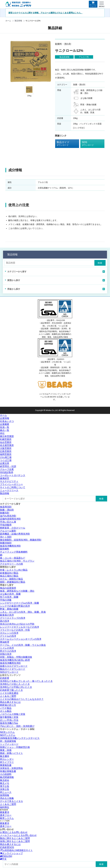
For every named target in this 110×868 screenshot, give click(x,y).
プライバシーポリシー (11, 484)
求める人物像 (7, 798)
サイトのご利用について (13, 487)
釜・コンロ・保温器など (13, 558)
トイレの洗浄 (7, 648)
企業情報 (5, 418)
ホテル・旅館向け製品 (11, 579)
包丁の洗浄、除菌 (9, 597)
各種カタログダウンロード (14, 666)
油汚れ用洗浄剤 (8, 516)
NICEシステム (7, 732)
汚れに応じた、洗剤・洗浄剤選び (17, 726)
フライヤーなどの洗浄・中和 (15, 630)
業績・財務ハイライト (11, 753)
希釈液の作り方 (8, 705)
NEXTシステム (8, 735)
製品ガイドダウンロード (13, 669)
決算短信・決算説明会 (11, 768)
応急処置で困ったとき (11, 690)
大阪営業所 (6, 448)
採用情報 (5, 795)
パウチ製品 (6, 708)
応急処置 (5, 678)
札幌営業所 (6, 439)
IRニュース (6, 792)
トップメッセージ (9, 744)
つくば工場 (6, 460)
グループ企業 (7, 469)
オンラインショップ (93, 4)
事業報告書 (6, 765)
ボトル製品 (6, 711)
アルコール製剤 (8, 531)
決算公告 (5, 789)
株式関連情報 (7, 777)
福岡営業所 (6, 454)
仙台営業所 (6, 442)
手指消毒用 (6, 525)
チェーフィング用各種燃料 (14, 552)
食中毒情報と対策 (9, 717)
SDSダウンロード (9, 672)
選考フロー (6, 815)
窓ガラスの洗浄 (8, 651)
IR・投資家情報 (8, 741)
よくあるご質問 (8, 696)
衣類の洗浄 (6, 654)
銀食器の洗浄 (7, 615)
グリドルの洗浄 (8, 636)
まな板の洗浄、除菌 (10, 594)
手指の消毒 (6, 600)
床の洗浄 (5, 621)
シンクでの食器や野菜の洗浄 (15, 606)
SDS (90, 144)
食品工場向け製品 (9, 576)
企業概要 (5, 424)
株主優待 (5, 756)
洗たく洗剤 (6, 537)
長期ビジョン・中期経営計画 (15, 747)
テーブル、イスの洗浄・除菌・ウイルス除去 (23, 645)
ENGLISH (6, 856)
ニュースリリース (9, 490)
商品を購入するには (10, 702)
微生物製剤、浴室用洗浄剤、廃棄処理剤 (21, 540)
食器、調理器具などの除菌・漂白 (17, 591)
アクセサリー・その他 (11, 564)
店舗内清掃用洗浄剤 (10, 519)
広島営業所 (6, 451)
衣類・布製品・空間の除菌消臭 (16, 657)
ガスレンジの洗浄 (9, 633)
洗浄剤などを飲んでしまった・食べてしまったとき (26, 681)
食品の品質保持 (8, 588)
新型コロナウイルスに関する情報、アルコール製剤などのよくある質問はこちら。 (46, 13)
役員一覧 (5, 427)
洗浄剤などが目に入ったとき (15, 684)
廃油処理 (5, 642)
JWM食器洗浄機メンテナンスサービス (20, 738)
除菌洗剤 (5, 513)
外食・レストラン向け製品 (14, 570)
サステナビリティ (9, 481)
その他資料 (6, 774)
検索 (100, 263)
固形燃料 (5, 549)
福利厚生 (5, 807)
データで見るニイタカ (11, 801)
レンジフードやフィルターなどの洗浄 (19, 627)
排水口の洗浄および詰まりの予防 (17, 624)
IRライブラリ (7, 762)
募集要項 (5, 812)
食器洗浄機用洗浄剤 (10, 546)
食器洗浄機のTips (9, 723)
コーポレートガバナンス (13, 475)
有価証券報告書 (8, 771)
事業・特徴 (6, 750)
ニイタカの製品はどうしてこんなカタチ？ (22, 699)
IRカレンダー (7, 759)
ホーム (8, 21)
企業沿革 (5, 463)
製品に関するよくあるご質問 (15, 838)
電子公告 (5, 786)
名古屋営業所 (7, 445)
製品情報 (18, 21)
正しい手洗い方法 (9, 720)
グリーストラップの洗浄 (13, 618)
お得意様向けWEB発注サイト (16, 850)
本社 (2, 433)
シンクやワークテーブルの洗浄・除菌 (19, 603)
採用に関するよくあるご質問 (15, 841)
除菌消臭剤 (6, 543)
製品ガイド (65, 144)
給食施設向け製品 (9, 573)
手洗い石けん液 (8, 522)
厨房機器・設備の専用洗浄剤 (15, 534)
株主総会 (5, 780)
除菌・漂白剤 (7, 510)
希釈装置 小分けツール (13, 528)
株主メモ (5, 783)
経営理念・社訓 (8, 466)
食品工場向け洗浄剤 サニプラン (17, 561)
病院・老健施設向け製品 (13, 582)
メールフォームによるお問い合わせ (18, 835)
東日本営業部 (7, 436)
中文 (3, 859)
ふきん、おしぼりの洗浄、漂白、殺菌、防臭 (23, 612)
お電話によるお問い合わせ (14, 832)
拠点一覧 (5, 430)
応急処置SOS (7, 847)
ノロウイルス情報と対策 (13, 714)
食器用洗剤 (6, 507)
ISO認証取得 (7, 472)
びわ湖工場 (6, 457)
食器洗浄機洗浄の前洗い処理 (15, 660)
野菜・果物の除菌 (9, 609)
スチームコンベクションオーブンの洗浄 (21, 639)
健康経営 (5, 478)
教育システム (7, 818)
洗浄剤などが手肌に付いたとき (16, 687)
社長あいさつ (7, 421)
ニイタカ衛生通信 (9, 693)
